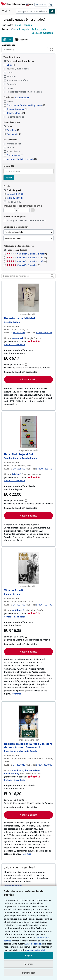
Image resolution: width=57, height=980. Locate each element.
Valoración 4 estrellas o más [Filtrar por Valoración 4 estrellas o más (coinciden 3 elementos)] (27, 261)
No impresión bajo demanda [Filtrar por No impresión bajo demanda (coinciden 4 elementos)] (20, 159)
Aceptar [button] (29, 955)
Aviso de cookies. (33, 944)
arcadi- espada (23, 25)
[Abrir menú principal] (7, 11)
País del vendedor (13, 238)
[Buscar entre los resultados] (28, 276)
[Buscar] (52, 11)
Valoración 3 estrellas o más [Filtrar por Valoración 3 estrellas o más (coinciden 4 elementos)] (27, 257)
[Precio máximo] (24, 210)
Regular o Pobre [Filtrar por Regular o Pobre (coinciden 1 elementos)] (14, 113)
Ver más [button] (17, 694)
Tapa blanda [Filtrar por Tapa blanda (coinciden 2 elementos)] (12, 134)
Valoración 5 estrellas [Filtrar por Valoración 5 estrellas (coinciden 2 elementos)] (23, 265)
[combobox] (33, 11)
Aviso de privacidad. (36, 950)
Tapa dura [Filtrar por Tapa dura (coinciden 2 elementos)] (11, 130)
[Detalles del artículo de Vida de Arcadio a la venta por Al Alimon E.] (28, 568)
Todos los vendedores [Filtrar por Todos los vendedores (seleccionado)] (17, 250)
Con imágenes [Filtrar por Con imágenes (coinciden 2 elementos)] (13, 155)
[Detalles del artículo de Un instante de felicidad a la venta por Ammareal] (28, 298)
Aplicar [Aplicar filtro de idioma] (9, 178)
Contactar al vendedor (15, 344)
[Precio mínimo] (9, 210)
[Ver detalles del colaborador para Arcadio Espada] (12, 322)
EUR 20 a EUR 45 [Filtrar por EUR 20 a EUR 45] (14, 198)
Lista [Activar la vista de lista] (7, 40)
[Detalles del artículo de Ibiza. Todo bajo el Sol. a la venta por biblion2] (28, 432)
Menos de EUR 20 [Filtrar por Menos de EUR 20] (14, 194)
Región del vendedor (14, 232)
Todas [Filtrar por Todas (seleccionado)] (8, 126)
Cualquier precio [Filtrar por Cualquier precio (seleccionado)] (13, 190)
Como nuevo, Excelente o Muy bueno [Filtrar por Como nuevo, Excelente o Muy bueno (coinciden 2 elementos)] (24, 105)
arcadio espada (21, 29)
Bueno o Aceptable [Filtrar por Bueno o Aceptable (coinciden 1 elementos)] (15, 109)
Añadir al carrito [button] (28, 379)
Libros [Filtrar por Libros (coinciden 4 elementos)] (9, 65)
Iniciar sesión (41, 5)
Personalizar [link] (29, 973)
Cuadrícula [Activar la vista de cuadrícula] (22, 40)
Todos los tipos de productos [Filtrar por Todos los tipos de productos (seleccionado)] (19, 61)
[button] (52, 276)
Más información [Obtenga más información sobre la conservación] (22, 97)
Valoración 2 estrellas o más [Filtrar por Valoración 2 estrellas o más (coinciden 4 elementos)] (27, 254)
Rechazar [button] (29, 964)
